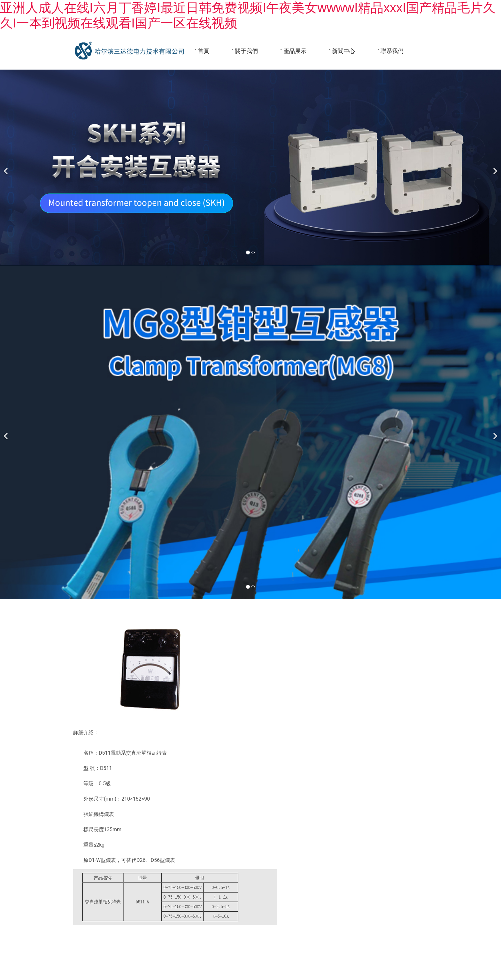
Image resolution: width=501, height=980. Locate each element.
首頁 (204, 51)
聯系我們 (392, 51)
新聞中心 (343, 51)
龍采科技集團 (278, 956)
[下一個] (495, 167)
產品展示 (295, 51)
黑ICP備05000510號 (317, 956)
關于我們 (246, 51)
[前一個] (6, 167)
